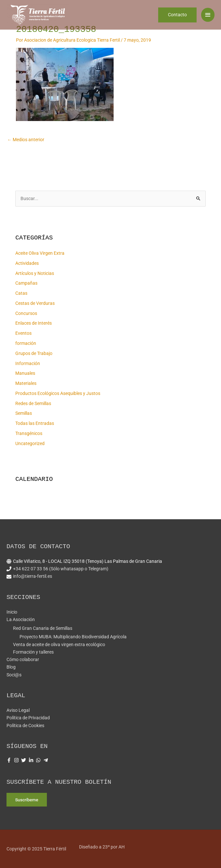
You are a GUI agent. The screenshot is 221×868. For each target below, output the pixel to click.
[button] (177, 18)
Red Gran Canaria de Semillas (43, 628)
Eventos (23, 333)
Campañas (26, 283)
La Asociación (21, 619)
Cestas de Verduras (35, 303)
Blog (11, 667)
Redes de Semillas (33, 403)
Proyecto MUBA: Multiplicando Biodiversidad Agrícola (73, 637)
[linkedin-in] (32, 760)
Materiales (26, 383)
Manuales (25, 373)
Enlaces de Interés (34, 323)
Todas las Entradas (35, 423)
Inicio (12, 612)
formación (26, 343)
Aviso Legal (18, 710)
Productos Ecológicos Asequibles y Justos (58, 393)
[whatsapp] (39, 760)
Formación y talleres (33, 652)
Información (28, 363)
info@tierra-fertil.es (33, 576)
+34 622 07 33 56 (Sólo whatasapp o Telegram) (61, 569)
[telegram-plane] (47, 760)
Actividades (27, 263)
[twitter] (24, 760)
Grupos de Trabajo (34, 353)
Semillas (24, 413)
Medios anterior (26, 140)
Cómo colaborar (23, 659)
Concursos (26, 313)
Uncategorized (30, 443)
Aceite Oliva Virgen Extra (40, 253)
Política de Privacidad (28, 718)
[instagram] (17, 760)
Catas (21, 293)
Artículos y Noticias (35, 273)
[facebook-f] (10, 760)
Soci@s (14, 675)
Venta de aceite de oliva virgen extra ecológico (59, 644)
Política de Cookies (25, 726)
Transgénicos (29, 433)
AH (122, 847)
